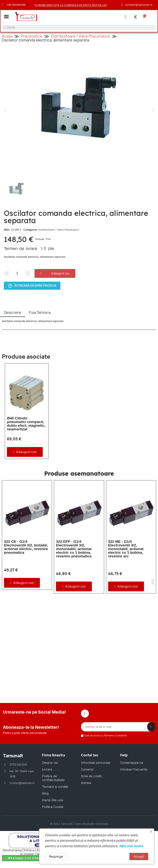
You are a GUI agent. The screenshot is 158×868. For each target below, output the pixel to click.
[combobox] (79, 27)
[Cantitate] (17, 273)
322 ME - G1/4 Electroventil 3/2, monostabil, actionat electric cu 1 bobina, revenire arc (126, 549)
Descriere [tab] (13, 313)
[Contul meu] (126, 17)
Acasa (7, 36)
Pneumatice (32, 36)
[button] (6, 17)
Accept (139, 856)
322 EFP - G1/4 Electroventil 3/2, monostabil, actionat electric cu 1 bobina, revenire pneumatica (74, 549)
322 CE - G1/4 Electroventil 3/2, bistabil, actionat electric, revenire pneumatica (26, 547)
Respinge (56, 856)
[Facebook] (85, 714)
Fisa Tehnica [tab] (40, 313)
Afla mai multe (131, 846)
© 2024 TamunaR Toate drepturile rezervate (79, 824)
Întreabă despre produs (32, 286)
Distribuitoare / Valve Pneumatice (80, 36)
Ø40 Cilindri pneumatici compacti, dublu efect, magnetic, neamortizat (26, 424)
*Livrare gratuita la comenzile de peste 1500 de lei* (71, 5)
